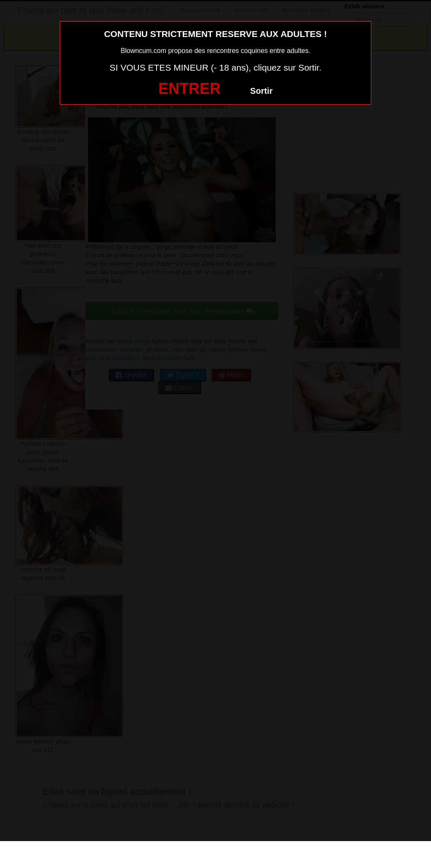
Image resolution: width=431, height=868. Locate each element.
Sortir (261, 91)
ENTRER (189, 89)
